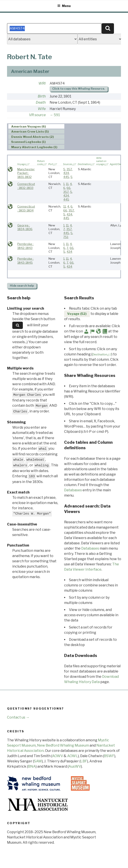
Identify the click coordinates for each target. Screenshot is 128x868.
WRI (42, 83)
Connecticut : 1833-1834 (26, 208)
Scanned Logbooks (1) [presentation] (28, 142)
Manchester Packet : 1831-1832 (26, 173)
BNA (32, 766)
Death (41, 102)
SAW (38, 761)
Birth (42, 96)
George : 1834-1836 (25, 227)
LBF (84, 761)
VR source (37, 115)
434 (66, 173)
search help (22, 286)
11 (67, 184)
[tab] (36, 126)
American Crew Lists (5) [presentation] (30, 132)
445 (66, 177)
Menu (64, 6)
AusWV (75, 766)
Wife (42, 109)
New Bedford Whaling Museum (63, 745)
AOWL (73, 756)
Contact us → (18, 717)
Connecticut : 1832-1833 (26, 186)
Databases (73, 490)
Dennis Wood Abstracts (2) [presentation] (32, 137)
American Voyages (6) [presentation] (29, 126)
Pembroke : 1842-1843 (25, 246)
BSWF (109, 756)
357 (69, 169)
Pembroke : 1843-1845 (25, 261)
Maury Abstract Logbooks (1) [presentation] (34, 147)
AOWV (58, 756)
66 (69, 188)
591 (57, 115)
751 (66, 237)
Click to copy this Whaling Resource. (79, 89)
